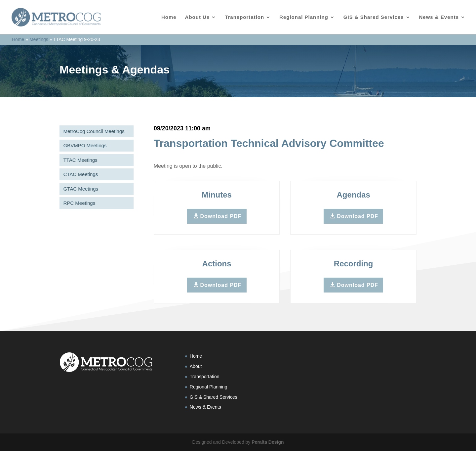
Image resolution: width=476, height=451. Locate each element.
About (196, 366)
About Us (198, 17)
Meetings (39, 39)
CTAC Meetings (79, 174)
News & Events (439, 17)
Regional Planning (304, 17)
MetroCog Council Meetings (92, 131)
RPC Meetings (78, 203)
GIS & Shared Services (374, 17)
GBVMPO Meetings (83, 145)
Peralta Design (268, 442)
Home (169, 17)
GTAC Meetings (79, 189)
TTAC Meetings (79, 160)
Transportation (244, 17)
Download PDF (221, 216)
